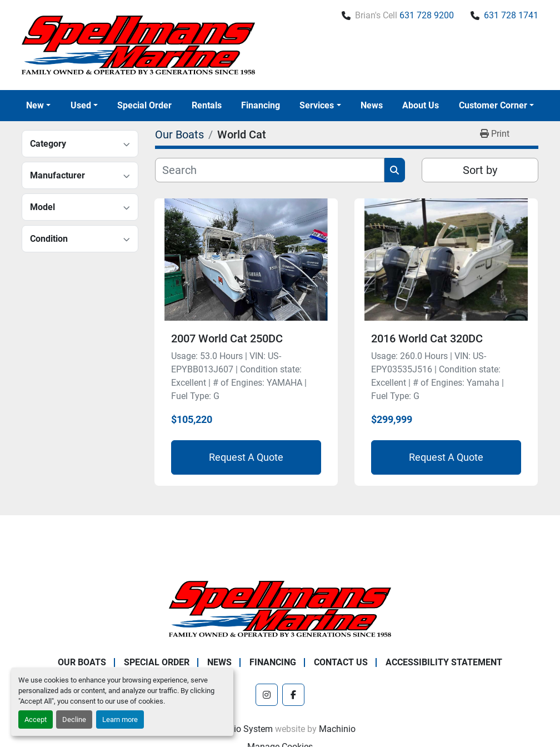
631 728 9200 (427, 15)
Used (81, 105)
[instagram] (267, 695)
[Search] (270, 170)
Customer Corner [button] (493, 105)
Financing (261, 105)
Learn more (120, 719)
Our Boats (82, 662)
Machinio (337, 729)
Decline (74, 719)
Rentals (207, 105)
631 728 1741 (511, 15)
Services (317, 105)
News (372, 105)
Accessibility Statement (444, 662)
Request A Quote (246, 457)
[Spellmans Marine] (280, 608)
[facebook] (293, 695)
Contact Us (341, 662)
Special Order (144, 105)
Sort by (480, 170)
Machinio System (239, 729)
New (35, 105)
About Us (421, 105)
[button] (38, 106)
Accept (36, 719)
